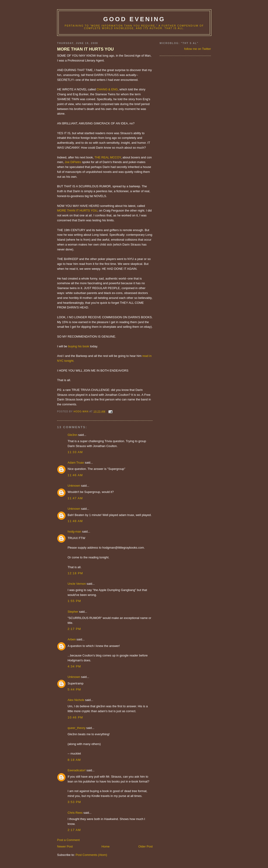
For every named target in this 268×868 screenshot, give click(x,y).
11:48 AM (75, 521)
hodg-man (74, 531)
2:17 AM (74, 830)
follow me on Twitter (198, 49)
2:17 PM (74, 629)
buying (72, 346)
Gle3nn (72, 435)
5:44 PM (74, 689)
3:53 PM (74, 802)
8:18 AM (74, 760)
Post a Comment (68, 840)
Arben (72, 639)
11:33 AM (75, 452)
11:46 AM (75, 475)
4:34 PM (74, 666)
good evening (134, 19)
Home (106, 846)
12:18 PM (75, 573)
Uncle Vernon (77, 584)
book (86, 346)
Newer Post (65, 846)
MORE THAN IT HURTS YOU (85, 49)
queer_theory (77, 728)
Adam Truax (76, 463)
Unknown (74, 486)
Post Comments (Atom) (91, 855)
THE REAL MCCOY (108, 157)
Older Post (146, 846)
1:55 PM (74, 601)
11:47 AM (75, 498)
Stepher (73, 612)
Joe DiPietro (73, 162)
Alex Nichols (76, 700)
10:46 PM (75, 717)
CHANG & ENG (107, 89)
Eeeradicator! (77, 770)
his (80, 346)
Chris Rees (75, 813)
